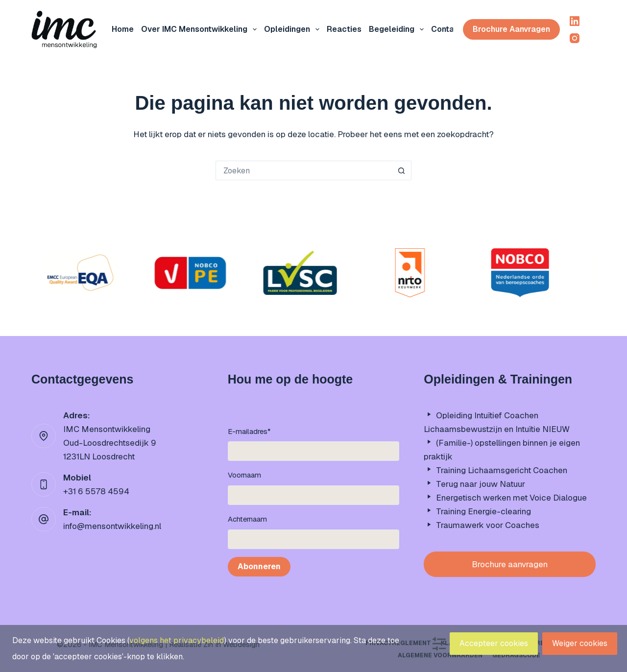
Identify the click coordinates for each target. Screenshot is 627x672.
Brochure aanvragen (511, 29)
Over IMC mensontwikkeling (201, 29)
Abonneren (259, 566)
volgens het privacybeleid (177, 640)
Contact (447, 29)
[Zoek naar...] (304, 170)
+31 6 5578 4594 (96, 491)
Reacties (344, 29)
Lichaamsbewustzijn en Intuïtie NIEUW (497, 429)
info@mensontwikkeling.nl (112, 526)
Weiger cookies (580, 643)
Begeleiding (398, 29)
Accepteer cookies (494, 643)
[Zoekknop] (402, 170)
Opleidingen (294, 29)
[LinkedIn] (575, 21)
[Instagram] (575, 38)
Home (123, 29)
